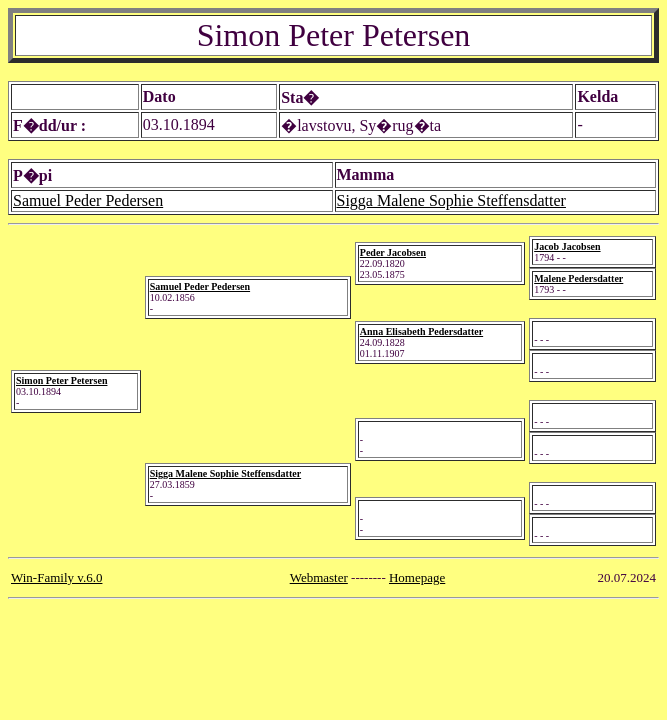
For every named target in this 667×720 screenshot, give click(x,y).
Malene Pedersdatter (578, 278)
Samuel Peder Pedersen (88, 200)
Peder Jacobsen (393, 252)
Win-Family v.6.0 (56, 577)
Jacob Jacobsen (567, 246)
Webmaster (319, 577)
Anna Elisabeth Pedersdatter (421, 331)
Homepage (417, 577)
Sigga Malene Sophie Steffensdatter (451, 200)
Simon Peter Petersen (61, 380)
